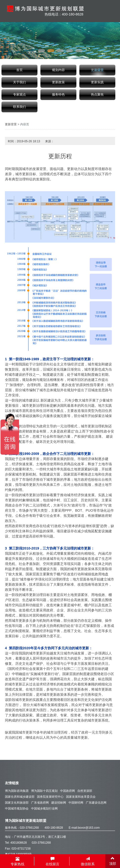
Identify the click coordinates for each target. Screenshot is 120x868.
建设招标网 (59, 803)
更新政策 (58, 82)
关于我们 (19, 82)
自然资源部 (85, 791)
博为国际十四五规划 (44, 791)
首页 (19, 70)
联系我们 (19, 107)
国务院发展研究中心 (50, 797)
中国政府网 (68, 791)
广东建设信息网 (96, 803)
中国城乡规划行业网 (44, 809)
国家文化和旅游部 (17, 803)
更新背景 (97, 70)
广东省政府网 (40, 803)
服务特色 (58, 95)
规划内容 (58, 70)
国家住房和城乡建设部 (20, 797)
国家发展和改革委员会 (81, 797)
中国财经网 (76, 803)
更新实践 (97, 82)
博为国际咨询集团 (17, 791)
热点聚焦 (97, 95)
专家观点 (19, 95)
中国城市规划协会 (17, 809)
